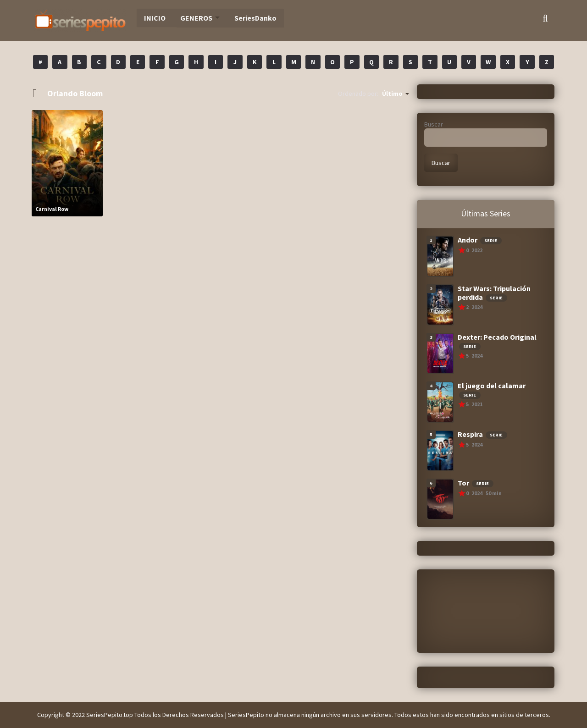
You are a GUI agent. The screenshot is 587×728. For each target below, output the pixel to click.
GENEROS (190, 18)
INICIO (150, 18)
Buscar (434, 124)
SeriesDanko (247, 18)
